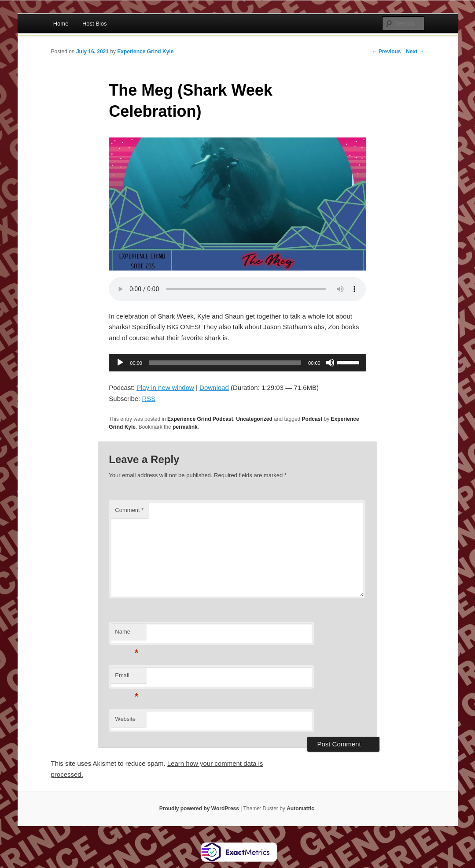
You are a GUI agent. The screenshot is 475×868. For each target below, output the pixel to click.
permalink (185, 427)
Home (61, 24)
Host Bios (95, 24)
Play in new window (165, 388)
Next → (415, 52)
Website (125, 719)
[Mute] (330, 363)
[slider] (225, 363)
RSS (149, 399)
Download (214, 388)
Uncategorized (254, 419)
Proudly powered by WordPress (199, 809)
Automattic (300, 809)
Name (127, 634)
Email (127, 678)
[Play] (120, 363)
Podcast (312, 419)
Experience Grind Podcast (200, 419)
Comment (129, 510)
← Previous (386, 52)
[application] (237, 363)
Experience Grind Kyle (145, 52)
